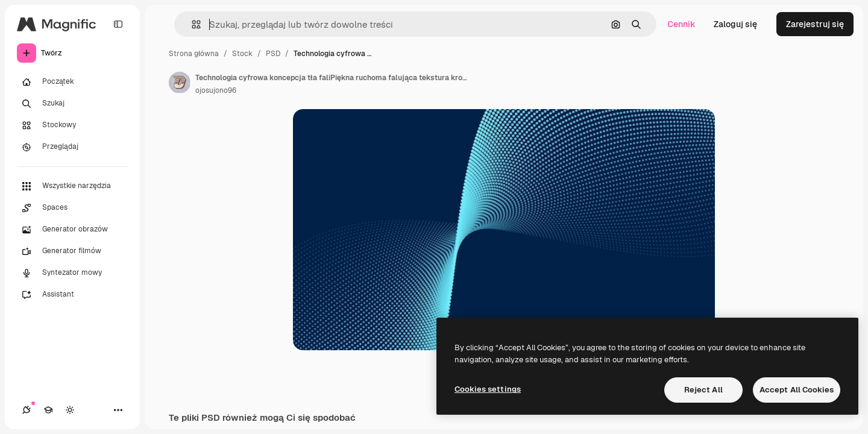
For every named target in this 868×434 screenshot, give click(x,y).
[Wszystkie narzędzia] (72, 186)
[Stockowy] (72, 125)
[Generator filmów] (72, 251)
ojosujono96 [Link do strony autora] (216, 90)
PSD (273, 54)
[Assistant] (72, 295)
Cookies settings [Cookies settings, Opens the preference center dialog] (488, 389)
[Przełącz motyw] (70, 410)
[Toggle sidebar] (118, 24)
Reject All (703, 390)
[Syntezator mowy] (72, 273)
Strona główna (194, 54)
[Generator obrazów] (72, 230)
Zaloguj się (735, 24)
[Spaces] (72, 208)
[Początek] (72, 82)
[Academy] (48, 410)
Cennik (681, 24)
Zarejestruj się (815, 24)
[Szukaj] (72, 104)
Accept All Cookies (797, 390)
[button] (191, 24)
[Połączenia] (27, 410)
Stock (242, 54)
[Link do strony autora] (180, 83)
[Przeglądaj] (72, 147)
